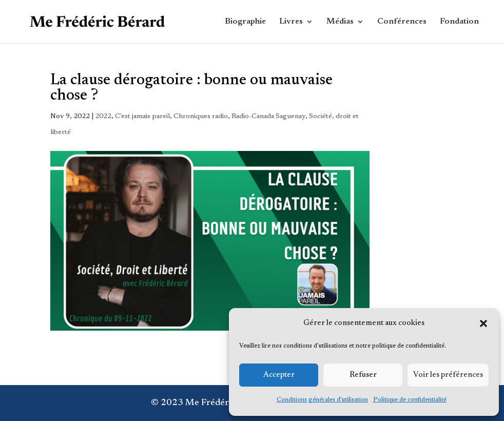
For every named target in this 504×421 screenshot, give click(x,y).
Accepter (279, 375)
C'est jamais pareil (142, 117)
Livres (291, 22)
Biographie (245, 22)
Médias (340, 22)
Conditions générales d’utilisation (322, 400)
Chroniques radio (201, 117)
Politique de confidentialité (410, 400)
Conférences (402, 22)
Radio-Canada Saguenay (268, 117)
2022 (103, 117)
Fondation (459, 22)
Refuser (363, 375)
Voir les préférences (448, 375)
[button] (483, 323)
